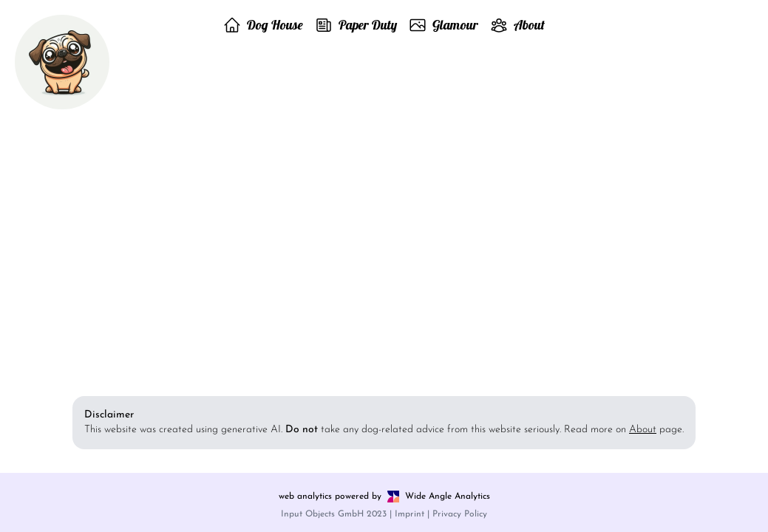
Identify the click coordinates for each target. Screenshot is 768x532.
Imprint (410, 514)
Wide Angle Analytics (448, 497)
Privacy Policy (460, 514)
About (643, 430)
